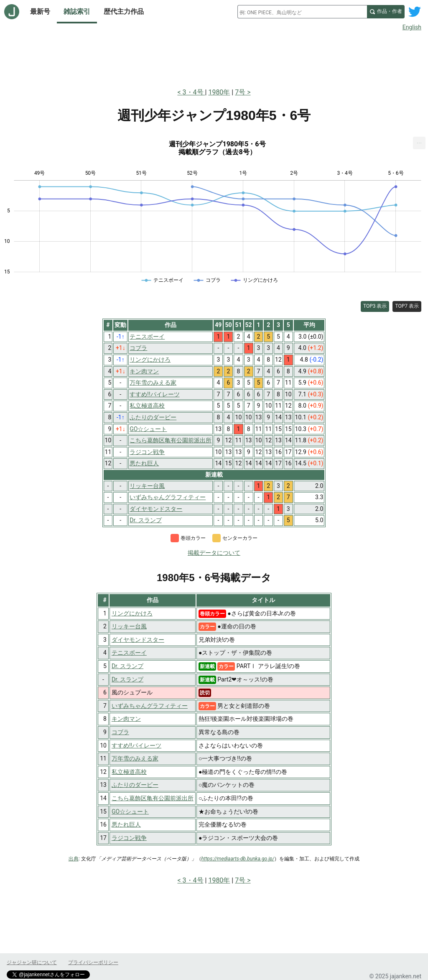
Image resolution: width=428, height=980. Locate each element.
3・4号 (194, 92)
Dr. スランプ (127, 666)
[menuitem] (419, 143)
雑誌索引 (77, 11)
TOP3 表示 (375, 306)
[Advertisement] (214, 58)
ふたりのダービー (135, 785)
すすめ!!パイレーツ (136, 745)
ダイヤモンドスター (138, 640)
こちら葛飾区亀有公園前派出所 (153, 798)
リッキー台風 (129, 626)
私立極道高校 (129, 772)
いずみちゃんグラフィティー (150, 706)
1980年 (219, 92)
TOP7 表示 (407, 306)
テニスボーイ (129, 653)
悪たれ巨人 (126, 824)
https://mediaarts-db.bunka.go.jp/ (238, 859)
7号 (240, 92)
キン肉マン (126, 719)
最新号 (40, 11)
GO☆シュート (130, 812)
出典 (74, 859)
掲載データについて (214, 553)
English (412, 27)
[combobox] (302, 12)
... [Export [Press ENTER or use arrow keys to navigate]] (419, 141)
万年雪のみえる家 (135, 758)
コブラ (120, 732)
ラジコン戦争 (129, 838)
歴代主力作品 (124, 11)
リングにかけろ (132, 613)
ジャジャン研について (32, 962)
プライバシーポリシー (93, 962)
